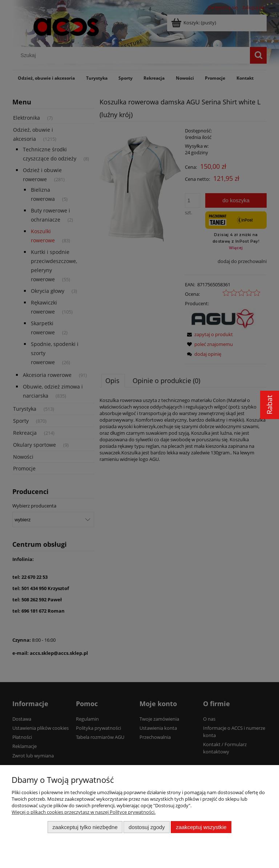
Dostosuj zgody (147, 827)
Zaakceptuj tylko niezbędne (85, 827)
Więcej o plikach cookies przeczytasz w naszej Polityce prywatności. (84, 812)
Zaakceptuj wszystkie (201, 827)
